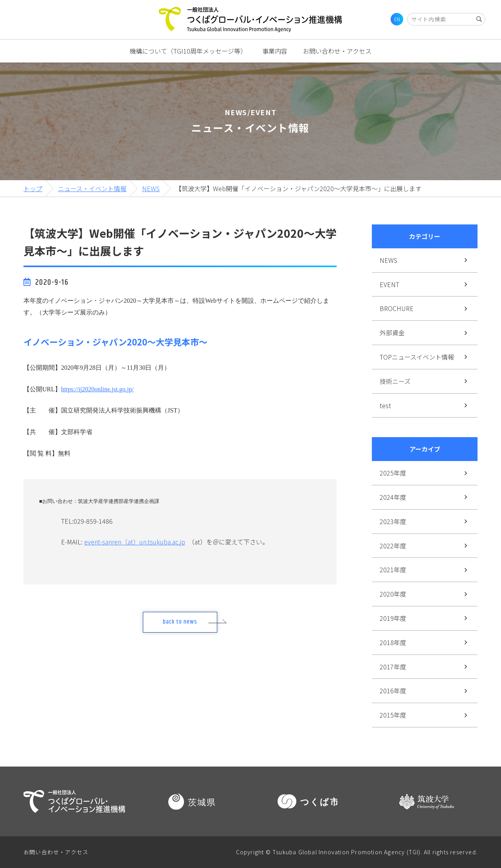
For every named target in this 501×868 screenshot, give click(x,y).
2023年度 (393, 521)
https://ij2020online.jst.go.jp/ (97, 389)
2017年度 (393, 667)
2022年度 (393, 546)
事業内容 (275, 51)
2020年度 (393, 594)
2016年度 (393, 691)
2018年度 (393, 642)
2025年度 (393, 473)
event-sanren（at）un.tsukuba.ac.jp (135, 542)
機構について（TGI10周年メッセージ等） (188, 51)
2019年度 (393, 618)
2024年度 (393, 497)
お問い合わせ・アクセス (337, 51)
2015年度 (393, 715)
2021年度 (393, 570)
